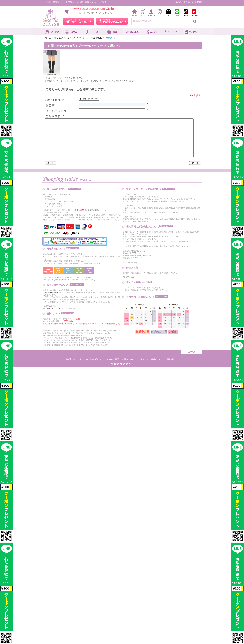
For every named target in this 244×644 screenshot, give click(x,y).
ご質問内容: (55, 116)
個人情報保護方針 (94, 367)
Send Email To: (55, 100)
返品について (157, 367)
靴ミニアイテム (62, 38)
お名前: (50, 105)
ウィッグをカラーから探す (79, 21)
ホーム (48, 38)
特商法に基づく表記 (74, 367)
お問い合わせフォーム (52, 300)
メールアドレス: (57, 111)
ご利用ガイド (143, 367)
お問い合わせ (128, 367)
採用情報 (170, 367)
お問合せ (187, 2)
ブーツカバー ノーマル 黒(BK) (88, 38)
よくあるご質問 (112, 367)
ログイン (179, 2)
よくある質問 (197, 2)
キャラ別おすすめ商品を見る (112, 21)
